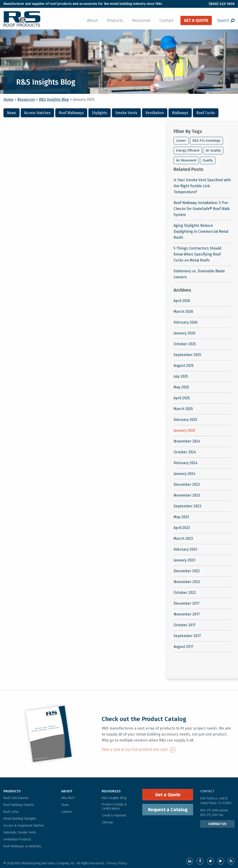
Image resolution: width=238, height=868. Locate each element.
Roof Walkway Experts (19, 805)
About (92, 20)
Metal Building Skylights (20, 819)
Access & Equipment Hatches (24, 826)
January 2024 (184, 474)
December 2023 (187, 484)
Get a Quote (168, 795)
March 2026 (183, 312)
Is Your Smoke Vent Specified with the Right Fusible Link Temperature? (202, 186)
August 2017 (183, 647)
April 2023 (182, 528)
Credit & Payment (114, 815)
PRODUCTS (12, 791)
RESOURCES (111, 791)
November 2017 (187, 614)
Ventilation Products (17, 839)
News (12, 113)
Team (65, 805)
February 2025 (185, 420)
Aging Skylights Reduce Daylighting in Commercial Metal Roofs (201, 231)
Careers (67, 812)
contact (207, 791)
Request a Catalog (168, 810)
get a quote (196, 20)
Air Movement (186, 160)
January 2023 (184, 560)
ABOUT (67, 791)
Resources (141, 20)
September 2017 (187, 636)
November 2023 (187, 495)
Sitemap (107, 822)
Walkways (180, 113)
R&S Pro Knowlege (206, 141)
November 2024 (187, 441)
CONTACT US (217, 824)
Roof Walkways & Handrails (22, 846)
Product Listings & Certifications (114, 806)
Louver (181, 141)
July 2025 (181, 376)
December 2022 (187, 571)
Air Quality (213, 151)
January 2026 (184, 333)
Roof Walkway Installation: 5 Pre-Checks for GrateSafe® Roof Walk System (202, 209)
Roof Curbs (206, 113)
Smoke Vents (126, 113)
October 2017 (185, 625)
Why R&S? (68, 798)
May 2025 (181, 387)
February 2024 (186, 463)
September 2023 (187, 506)
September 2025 (187, 355)
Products (115, 20)
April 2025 (182, 398)
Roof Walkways (71, 113)
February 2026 (186, 322)
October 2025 (185, 344)
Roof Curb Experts (16, 798)
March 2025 (183, 409)
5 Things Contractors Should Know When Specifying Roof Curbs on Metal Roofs (197, 254)
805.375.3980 (209, 810)
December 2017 (187, 603)
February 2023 (185, 549)
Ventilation (155, 113)
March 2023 (183, 539)
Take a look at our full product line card (139, 749)
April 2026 (182, 301)
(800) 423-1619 (222, 4)
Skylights (100, 113)
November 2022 (187, 582)
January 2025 (184, 430)
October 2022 (185, 593)
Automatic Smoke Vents (20, 832)
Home (8, 99)
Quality (208, 160)
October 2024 (185, 452)
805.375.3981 (210, 815)
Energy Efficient (188, 151)
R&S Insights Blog (54, 99)
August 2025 (184, 366)
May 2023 (181, 517)
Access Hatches (37, 113)
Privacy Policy (117, 863)
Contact (167, 20)
